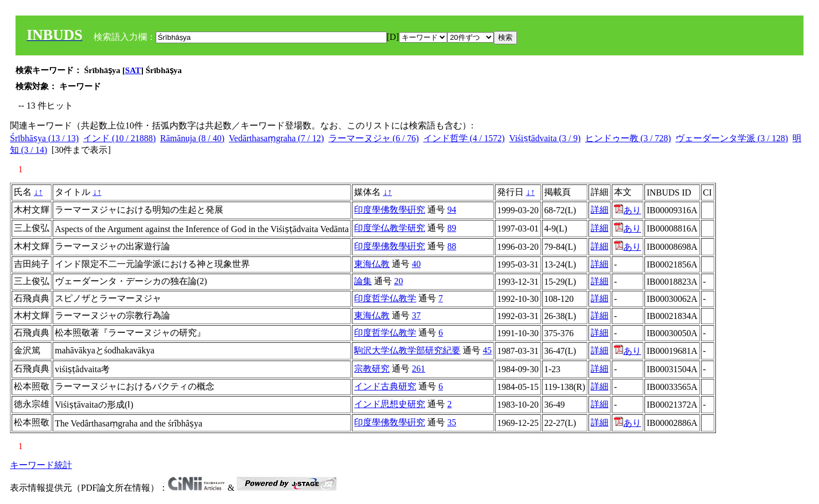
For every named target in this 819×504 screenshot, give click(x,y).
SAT (133, 70)
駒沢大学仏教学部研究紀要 (407, 350)
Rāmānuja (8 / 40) (192, 138)
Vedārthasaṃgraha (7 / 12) (277, 138)
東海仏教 (372, 264)
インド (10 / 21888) (119, 138)
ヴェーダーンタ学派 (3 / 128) (732, 138)
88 (452, 246)
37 (416, 315)
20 (398, 281)
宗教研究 (372, 369)
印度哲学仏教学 (385, 298)
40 (416, 264)
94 (452, 210)
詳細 (600, 210)
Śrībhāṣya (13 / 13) (44, 138)
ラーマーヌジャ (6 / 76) (374, 138)
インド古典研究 (385, 386)
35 (452, 422)
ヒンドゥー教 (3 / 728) (628, 138)
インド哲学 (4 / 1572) (464, 138)
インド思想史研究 (390, 404)
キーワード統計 (41, 465)
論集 (363, 281)
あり (628, 210)
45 (487, 350)
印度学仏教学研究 (390, 228)
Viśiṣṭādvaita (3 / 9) (545, 138)
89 (452, 228)
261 (418, 369)
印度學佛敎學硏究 (390, 210)
